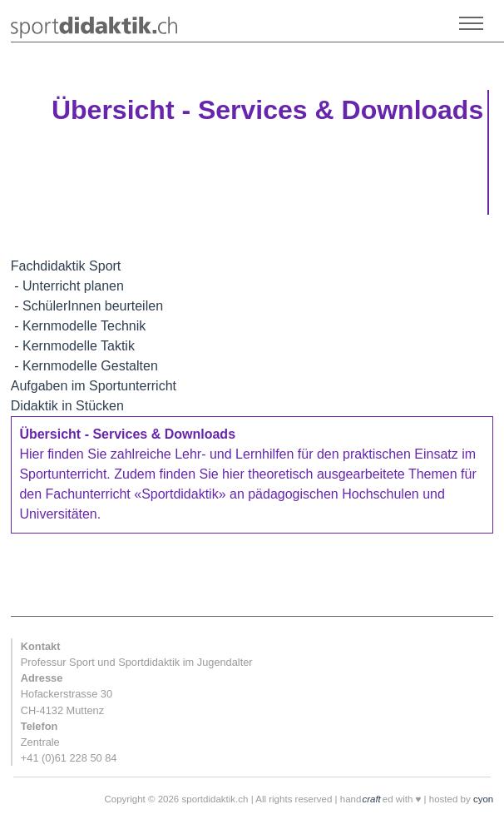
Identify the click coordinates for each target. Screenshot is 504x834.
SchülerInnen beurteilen (93, 306)
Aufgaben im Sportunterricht (94, 386)
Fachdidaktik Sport (66, 266)
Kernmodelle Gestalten (90, 366)
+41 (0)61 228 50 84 (69, 758)
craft (371, 799)
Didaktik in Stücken (67, 406)
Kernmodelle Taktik (79, 346)
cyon (483, 799)
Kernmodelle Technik (84, 326)
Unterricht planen (73, 286)
